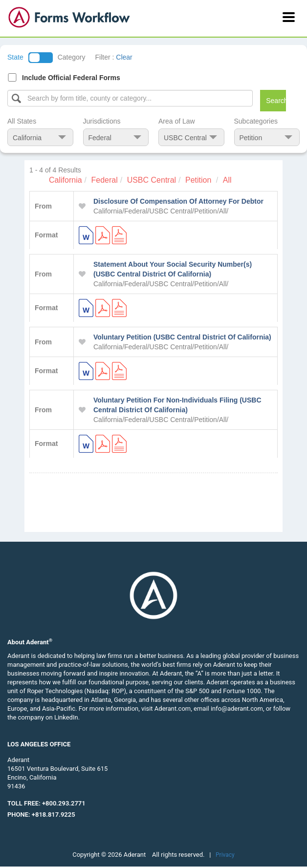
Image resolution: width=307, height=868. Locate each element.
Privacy (225, 855)
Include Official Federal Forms (71, 78)
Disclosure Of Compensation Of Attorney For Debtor (178, 201)
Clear (124, 57)
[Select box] (130, 98)
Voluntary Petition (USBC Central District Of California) (182, 337)
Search (276, 101)
